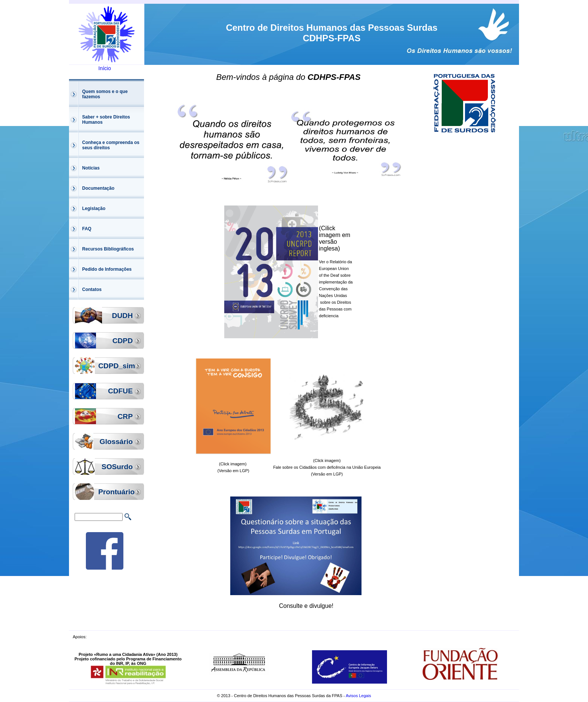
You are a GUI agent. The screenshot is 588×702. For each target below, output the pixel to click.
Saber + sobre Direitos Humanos (106, 120)
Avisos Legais (358, 696)
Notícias (91, 168)
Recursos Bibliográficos (108, 249)
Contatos (92, 289)
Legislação (94, 208)
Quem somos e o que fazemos (105, 94)
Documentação (98, 188)
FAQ (87, 229)
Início (104, 68)
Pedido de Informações (107, 269)
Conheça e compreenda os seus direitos (111, 145)
